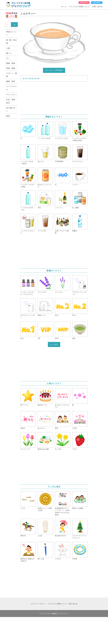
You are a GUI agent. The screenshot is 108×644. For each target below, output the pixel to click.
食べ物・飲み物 (28, 78)
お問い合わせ (97, 7)
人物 (8, 48)
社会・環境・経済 (12, 101)
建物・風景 (11, 81)
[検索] (14, 25)
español (97, 3)
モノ (8, 58)
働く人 (9, 53)
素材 (8, 116)
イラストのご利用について (79, 7)
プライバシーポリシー (39, 604)
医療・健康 (11, 68)
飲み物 (37, 78)
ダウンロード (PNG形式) (54, 70)
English (84, 3)
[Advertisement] (54, 97)
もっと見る (54, 344)
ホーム (64, 7)
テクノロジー (12, 95)
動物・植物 (11, 63)
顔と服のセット (12, 109)
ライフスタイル (12, 88)
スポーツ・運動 (12, 75)
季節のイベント (12, 33)
